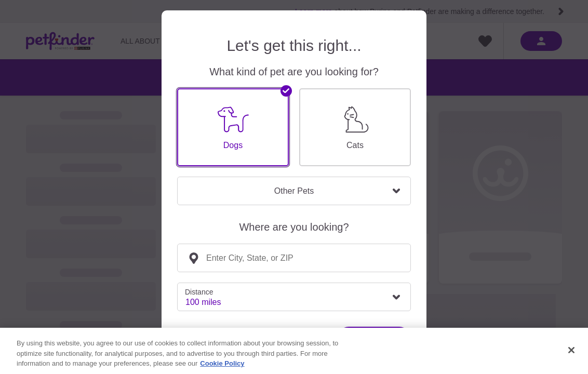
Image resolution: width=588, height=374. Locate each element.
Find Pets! (374, 338)
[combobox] (294, 258)
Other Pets (294, 191)
